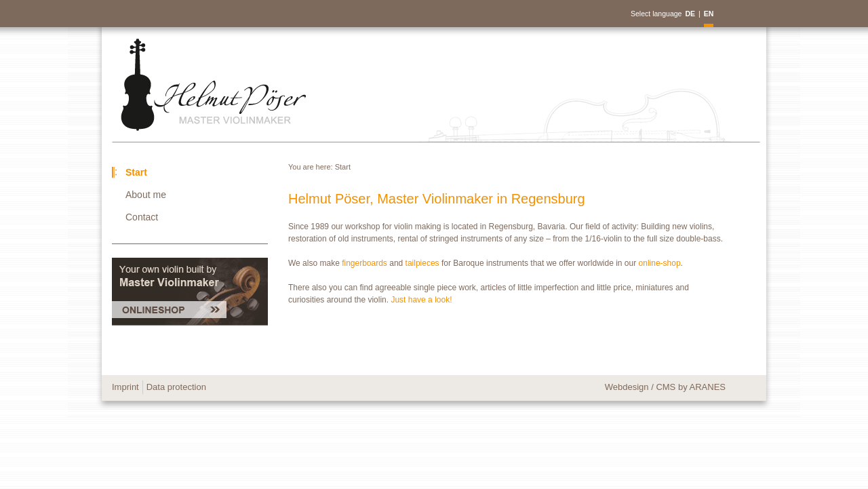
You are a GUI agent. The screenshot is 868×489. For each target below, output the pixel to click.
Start (343, 167)
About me (146, 195)
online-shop (660, 263)
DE (690, 14)
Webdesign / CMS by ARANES (665, 387)
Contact (142, 217)
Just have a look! (421, 300)
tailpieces (423, 263)
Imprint (125, 387)
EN (709, 14)
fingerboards (366, 263)
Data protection (176, 387)
